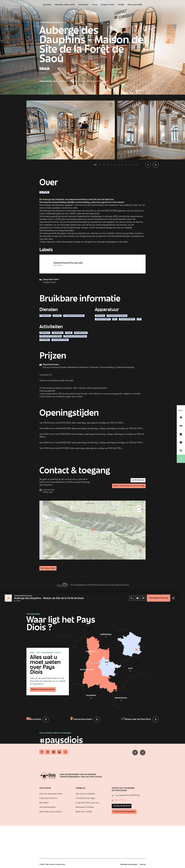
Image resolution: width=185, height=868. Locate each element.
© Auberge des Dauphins (111, 105)
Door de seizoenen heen (51, 793)
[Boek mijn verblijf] (181, 426)
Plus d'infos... (60, 265)
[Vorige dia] (148, 165)
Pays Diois (47, 5)
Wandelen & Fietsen (85, 806)
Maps (117, 799)
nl (180, 410)
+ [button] (139, 507)
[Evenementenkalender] (181, 434)
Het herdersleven (48, 806)
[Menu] (181, 459)
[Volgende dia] (156, 165)
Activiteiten (83, 5)
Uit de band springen (85, 797)
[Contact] (181, 442)
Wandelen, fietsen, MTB (65, 5)
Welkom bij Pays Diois (48, 81)
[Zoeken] (181, 451)
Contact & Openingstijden (127, 814)
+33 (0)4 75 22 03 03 (124, 806)
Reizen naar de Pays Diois (135, 720)
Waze (124, 799)
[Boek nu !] (181, 418)
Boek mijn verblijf (135, 5)
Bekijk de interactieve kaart (46, 689)
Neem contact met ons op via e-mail (125, 489)
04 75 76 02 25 (136, 481)
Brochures (34, 720)
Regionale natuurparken (51, 811)
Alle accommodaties (85, 793)
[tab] (95, 165)
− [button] (139, 511)
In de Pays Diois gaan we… (88, 802)
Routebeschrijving (157, 599)
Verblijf (121, 5)
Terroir (95, 5)
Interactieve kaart (81, 720)
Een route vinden (50, 568)
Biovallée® (44, 802)
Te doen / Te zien (108, 5)
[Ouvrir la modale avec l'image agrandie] (71, 130)
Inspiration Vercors (48, 797)
